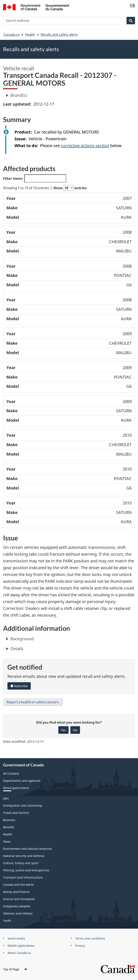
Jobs (6, 798)
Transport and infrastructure (23, 877)
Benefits (9, 827)
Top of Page (15, 969)
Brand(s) (19, 95)
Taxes (7, 841)
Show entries (70, 188)
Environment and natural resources (27, 849)
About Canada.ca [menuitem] (19, 953)
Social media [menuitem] (16, 938)
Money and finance (16, 892)
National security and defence (24, 856)
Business (9, 820)
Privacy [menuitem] (80, 946)
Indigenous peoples (17, 906)
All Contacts (11, 773)
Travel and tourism (16, 813)
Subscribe (19, 686)
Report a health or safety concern (33, 702)
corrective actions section (85, 146)
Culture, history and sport (21, 863)
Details (17, 649)
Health (30, 35)
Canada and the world (18, 885)
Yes (63, 730)
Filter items (35, 178)
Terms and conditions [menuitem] (90, 938)
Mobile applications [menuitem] (21, 946)
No (75, 730)
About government (16, 788)
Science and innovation (19, 899)
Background (22, 639)
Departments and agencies (22, 781)
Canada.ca (11, 35)
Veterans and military (18, 913)
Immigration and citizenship (23, 806)
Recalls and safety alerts (59, 35)
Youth (7, 921)
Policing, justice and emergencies (26, 870)
